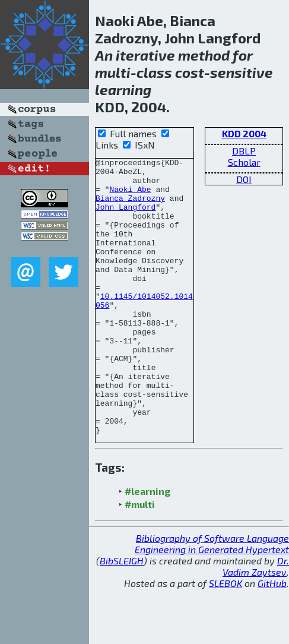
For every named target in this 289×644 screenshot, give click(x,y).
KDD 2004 (244, 133)
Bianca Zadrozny (130, 207)
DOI (244, 179)
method (204, 55)
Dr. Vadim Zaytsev (256, 621)
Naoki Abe (130, 196)
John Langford (126, 217)
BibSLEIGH (122, 616)
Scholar (244, 162)
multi (113, 72)
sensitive (242, 72)
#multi (140, 559)
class (154, 72)
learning (123, 89)
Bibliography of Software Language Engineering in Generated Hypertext (212, 599)
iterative (145, 55)
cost (190, 72)
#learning (147, 546)
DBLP (244, 151)
